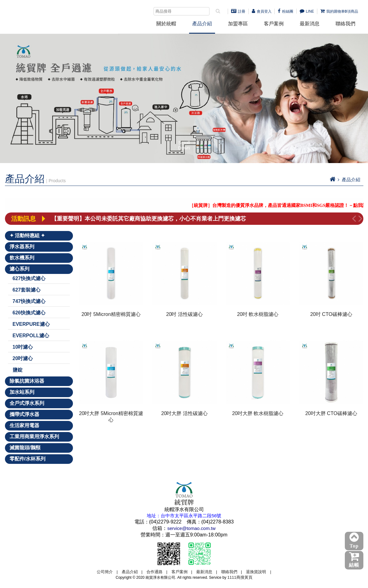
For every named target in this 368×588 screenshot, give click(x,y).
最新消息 (310, 24)
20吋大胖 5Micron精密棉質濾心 (111, 417)
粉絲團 (286, 11)
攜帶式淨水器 (24, 414)
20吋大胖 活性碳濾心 (184, 413)
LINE (307, 11)
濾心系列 (19, 269)
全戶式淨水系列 (27, 403)
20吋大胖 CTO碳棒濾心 (331, 413)
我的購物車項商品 (339, 11)
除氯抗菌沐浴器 (27, 381)
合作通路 (154, 572)
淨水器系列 (22, 247)
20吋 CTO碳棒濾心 (331, 314)
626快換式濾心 (29, 313)
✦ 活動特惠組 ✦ (27, 235)
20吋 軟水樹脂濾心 (258, 314)
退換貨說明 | (258, 572)
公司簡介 (105, 572)
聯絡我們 (345, 24)
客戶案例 (274, 24)
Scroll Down (184, 145)
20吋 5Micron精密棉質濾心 (111, 314)
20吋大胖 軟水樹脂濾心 (258, 413)
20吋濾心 (23, 358)
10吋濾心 (23, 347)
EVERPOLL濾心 (31, 336)
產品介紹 (202, 24)
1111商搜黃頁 (240, 577)
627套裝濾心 (27, 290)
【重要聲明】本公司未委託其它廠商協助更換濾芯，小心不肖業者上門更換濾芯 (149, 219)
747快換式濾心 (29, 301)
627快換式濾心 (29, 278)
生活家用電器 (24, 425)
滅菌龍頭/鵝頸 (25, 448)
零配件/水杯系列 (27, 459)
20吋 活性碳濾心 (184, 314)
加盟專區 (238, 24)
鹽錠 (18, 370)
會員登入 (262, 11)
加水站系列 (22, 392)
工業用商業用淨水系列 (34, 437)
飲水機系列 (22, 258)
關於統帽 (166, 24)
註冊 (238, 11)
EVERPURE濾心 (31, 324)
